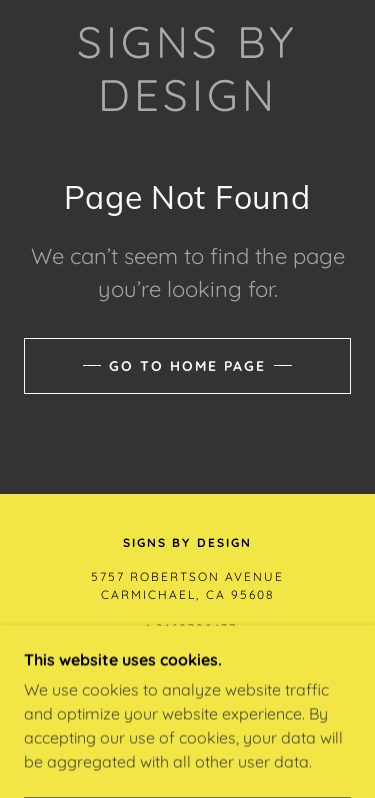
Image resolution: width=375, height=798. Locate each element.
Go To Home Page (187, 366)
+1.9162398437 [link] (187, 628)
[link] (188, 69)
